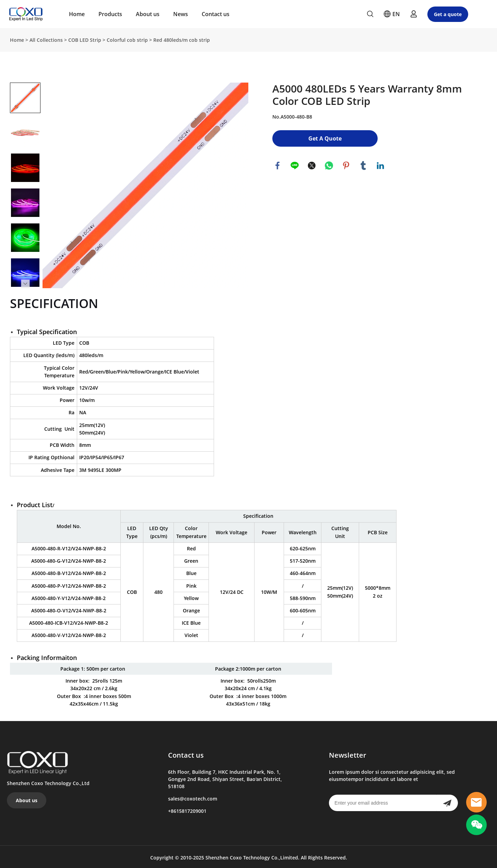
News (181, 14)
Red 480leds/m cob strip (182, 39)
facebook (277, 164)
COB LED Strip (85, 39)
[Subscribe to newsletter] (447, 802)
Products (110, 14)
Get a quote (448, 14)
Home (77, 14)
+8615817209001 (187, 810)
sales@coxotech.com (193, 797)
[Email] (383, 802)
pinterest (346, 164)
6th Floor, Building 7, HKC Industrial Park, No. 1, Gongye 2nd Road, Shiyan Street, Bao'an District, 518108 (225, 778)
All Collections (46, 39)
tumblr (363, 164)
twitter (312, 164)
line (295, 164)
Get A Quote (325, 137)
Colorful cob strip (127, 39)
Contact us (216, 14)
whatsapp (329, 164)
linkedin (380, 164)
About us (148, 14)
